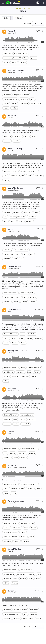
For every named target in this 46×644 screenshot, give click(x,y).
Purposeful (7, 141)
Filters (19, 18)
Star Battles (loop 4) (15, 310)
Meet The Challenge (16, 70)
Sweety (11, 229)
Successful (38, 338)
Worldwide (12, 465)
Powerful (6, 343)
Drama (23, 334)
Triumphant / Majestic (17, 176)
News (25, 58)
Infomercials (24, 99)
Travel (37, 212)
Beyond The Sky (14, 267)
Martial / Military (9, 574)
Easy (21, 259)
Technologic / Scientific (18, 217)
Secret (32, 537)
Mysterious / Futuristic (11, 532)
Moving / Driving (36, 104)
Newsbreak (12, 591)
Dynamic (33, 297)
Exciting (24, 537)
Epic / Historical (8, 372)
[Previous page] (35, 23)
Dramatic (15, 343)
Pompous (24, 458)
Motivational (24, 104)
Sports (22, 368)
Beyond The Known (15, 549)
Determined (15, 376)
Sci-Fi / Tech (27, 212)
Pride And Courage (15, 149)
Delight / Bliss (38, 176)
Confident (23, 62)
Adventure (7, 419)
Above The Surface (15, 188)
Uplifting (6, 180)
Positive (14, 62)
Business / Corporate (21, 53)
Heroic (23, 343)
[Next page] (41, 23)
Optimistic (33, 58)
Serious (6, 62)
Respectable (26, 424)
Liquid (5, 221)
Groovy (21, 221)
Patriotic (6, 104)
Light (32, 254)
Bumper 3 (11, 31)
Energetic (32, 453)
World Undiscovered (16, 501)
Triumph (11, 432)
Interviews (12, 116)
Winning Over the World (17, 351)
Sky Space (12, 389)
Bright (29, 176)
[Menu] (3, 3)
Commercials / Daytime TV (12, 58)
